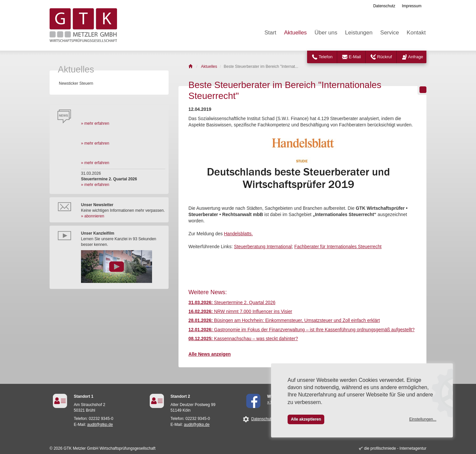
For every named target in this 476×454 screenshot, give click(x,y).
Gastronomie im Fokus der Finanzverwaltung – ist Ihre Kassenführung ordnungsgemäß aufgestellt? (301, 330)
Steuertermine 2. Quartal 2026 (232, 303)
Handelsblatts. (238, 234)
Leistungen (359, 33)
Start (270, 33)
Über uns (326, 33)
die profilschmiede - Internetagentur (395, 448)
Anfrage (416, 57)
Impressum (412, 6)
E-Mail (355, 57)
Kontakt (416, 33)
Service (390, 33)
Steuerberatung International (263, 247)
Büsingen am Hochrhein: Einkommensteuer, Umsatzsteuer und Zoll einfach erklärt (284, 320)
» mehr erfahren (95, 123)
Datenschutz (384, 6)
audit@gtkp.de (100, 425)
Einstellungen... (423, 419)
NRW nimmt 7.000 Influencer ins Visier (240, 312)
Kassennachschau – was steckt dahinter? (243, 339)
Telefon (326, 57)
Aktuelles (295, 33)
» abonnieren (93, 216)
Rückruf (385, 57)
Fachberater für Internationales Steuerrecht (338, 247)
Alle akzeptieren (306, 419)
